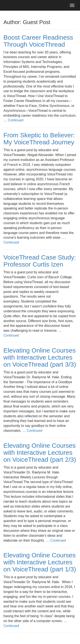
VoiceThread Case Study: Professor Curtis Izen (40, 261)
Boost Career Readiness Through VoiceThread (38, 41)
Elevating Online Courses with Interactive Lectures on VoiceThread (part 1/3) (40, 562)
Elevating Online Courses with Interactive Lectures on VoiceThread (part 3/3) (40, 357)
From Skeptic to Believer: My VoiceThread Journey (39, 139)
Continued (15, 120)
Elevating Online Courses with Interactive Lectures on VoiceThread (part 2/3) (40, 453)
